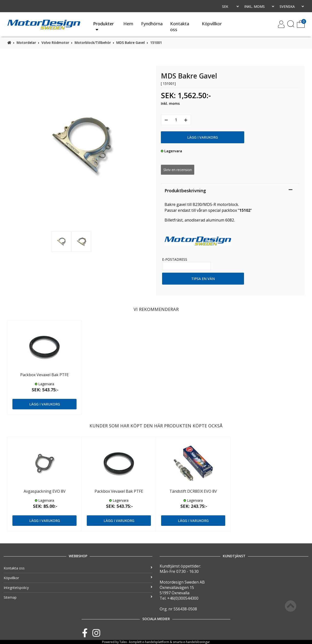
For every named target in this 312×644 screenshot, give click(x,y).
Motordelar (26, 43)
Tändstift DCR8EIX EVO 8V (193, 491)
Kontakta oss (180, 27)
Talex (123, 642)
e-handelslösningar (197, 642)
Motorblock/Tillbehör (93, 43)
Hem (128, 24)
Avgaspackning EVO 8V (45, 491)
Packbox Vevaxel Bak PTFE (44, 375)
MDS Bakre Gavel (131, 43)
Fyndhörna (152, 24)
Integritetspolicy (78, 588)
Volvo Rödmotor (55, 43)
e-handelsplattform (156, 642)
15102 (245, 210)
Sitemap (78, 597)
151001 (156, 43)
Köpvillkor (212, 24)
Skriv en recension (178, 170)
